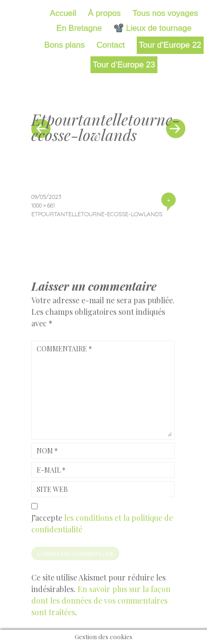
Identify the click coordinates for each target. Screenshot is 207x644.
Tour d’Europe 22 (170, 45)
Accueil (63, 13)
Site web (52, 489)
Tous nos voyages (165, 13)
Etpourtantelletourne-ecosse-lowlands (97, 214)
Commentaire (64, 349)
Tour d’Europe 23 (124, 65)
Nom (47, 451)
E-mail (51, 470)
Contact (111, 45)
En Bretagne (79, 28)
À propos (104, 13)
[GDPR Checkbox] (34, 506)
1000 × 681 (43, 205)
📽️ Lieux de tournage (153, 28)
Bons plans (65, 45)
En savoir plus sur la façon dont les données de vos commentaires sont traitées (101, 600)
